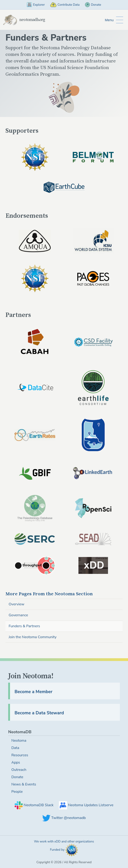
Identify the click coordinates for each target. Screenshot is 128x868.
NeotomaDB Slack (34, 805)
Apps (16, 762)
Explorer (36, 5)
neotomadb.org (24, 20)
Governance (18, 615)
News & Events (24, 784)
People (17, 792)
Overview (16, 604)
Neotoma (49, 594)
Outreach (19, 770)
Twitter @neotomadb (64, 818)
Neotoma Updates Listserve (86, 805)
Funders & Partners (24, 626)
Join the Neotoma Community (33, 637)
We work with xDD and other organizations (64, 841)
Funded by (64, 850)
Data (15, 748)
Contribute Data (65, 5)
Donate (93, 5)
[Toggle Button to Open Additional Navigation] (114, 20)
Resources (20, 755)
